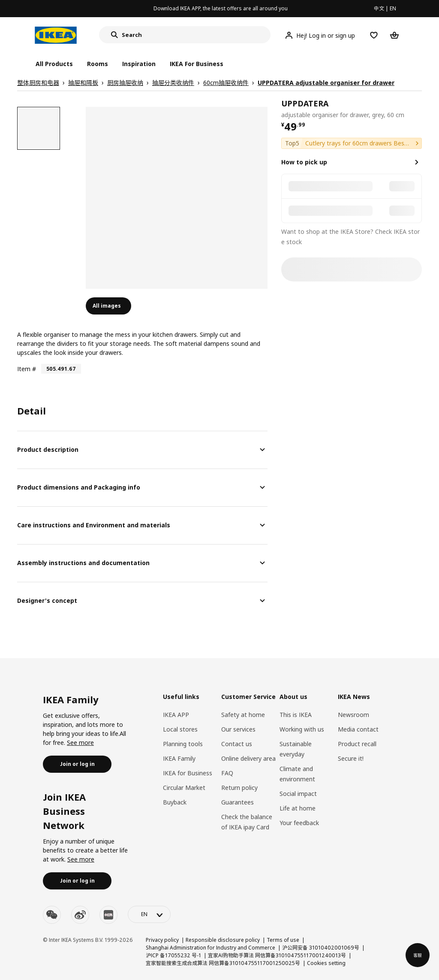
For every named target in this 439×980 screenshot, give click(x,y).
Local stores (180, 729)
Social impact (298, 794)
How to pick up (304, 162)
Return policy (239, 788)
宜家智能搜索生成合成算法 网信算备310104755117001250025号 (223, 963)
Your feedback (299, 823)
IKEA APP (176, 715)
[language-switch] (149, 914)
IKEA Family (179, 758)
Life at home (298, 808)
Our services (238, 729)
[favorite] (418, 109)
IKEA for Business (188, 773)
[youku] (108, 915)
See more (80, 743)
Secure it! (351, 758)
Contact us (237, 744)
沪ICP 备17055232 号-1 (173, 955)
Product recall (357, 744)
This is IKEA (296, 715)
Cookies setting (326, 963)
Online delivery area (248, 758)
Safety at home (243, 715)
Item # (27, 369)
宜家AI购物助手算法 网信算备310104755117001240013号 (277, 955)
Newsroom (353, 715)
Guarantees (238, 802)
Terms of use (283, 940)
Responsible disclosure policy (223, 940)
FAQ (227, 773)
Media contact (358, 729)
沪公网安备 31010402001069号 (321, 948)
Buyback (175, 802)
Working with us (302, 729)
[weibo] (80, 915)
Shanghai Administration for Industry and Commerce (210, 948)
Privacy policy (162, 940)
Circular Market (184, 788)
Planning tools (183, 744)
